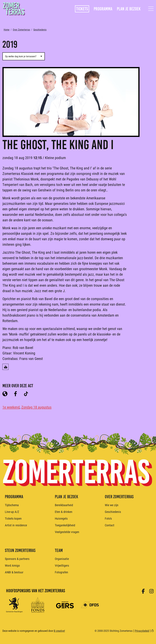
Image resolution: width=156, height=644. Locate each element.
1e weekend (11, 407)
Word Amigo (12, 565)
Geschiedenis (40, 30)
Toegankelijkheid (65, 525)
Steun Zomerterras (20, 550)
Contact (110, 525)
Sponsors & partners (17, 559)
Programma (103, 9)
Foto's (108, 518)
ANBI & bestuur (14, 572)
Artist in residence (16, 525)
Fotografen (61, 572)
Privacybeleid (142, 631)
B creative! (59, 631)
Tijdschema (12, 505)
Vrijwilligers (62, 565)
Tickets (82, 9)
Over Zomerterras (21, 30)
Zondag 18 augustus (36, 407)
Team (59, 550)
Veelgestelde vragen (67, 532)
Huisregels (61, 518)
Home (7, 30)
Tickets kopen (13, 518)
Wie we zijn (112, 505)
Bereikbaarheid (64, 505)
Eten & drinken (64, 512)
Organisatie (62, 559)
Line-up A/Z (12, 512)
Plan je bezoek (129, 9)
